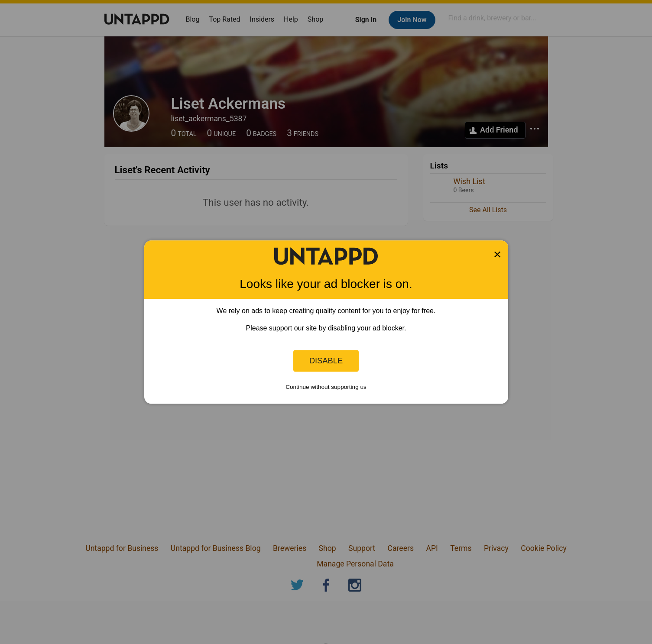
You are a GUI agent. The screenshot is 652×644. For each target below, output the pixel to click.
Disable (326, 361)
